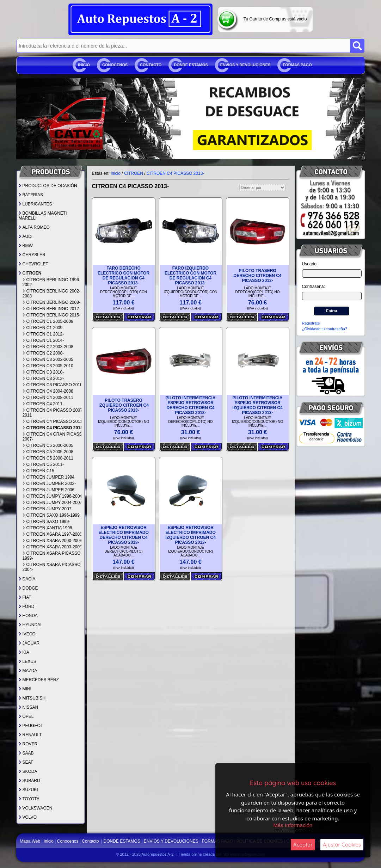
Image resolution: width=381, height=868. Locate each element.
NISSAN (29, 707)
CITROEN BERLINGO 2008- (51, 302)
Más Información (293, 825)
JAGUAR (29, 643)
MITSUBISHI (33, 698)
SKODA (28, 771)
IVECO (27, 634)
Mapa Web (30, 841)
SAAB (26, 753)
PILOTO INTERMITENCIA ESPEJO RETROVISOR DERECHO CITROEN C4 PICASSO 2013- (191, 405)
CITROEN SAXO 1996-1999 (51, 515)
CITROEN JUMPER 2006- (49, 490)
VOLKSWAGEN (36, 808)
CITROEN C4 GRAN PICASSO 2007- (54, 437)
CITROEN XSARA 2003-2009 (52, 547)
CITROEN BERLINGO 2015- (51, 315)
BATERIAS (31, 195)
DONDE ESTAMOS (191, 65)
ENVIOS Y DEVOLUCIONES (245, 65)
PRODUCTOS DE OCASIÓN (48, 186)
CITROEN (30, 273)
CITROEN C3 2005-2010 (48, 366)
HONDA (28, 616)
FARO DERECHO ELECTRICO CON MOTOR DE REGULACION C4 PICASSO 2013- (124, 276)
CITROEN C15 (38, 471)
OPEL (26, 716)
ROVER (28, 744)
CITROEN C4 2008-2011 (48, 398)
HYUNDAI (30, 625)
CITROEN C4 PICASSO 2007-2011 (53, 413)
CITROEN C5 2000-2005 (48, 445)
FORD (27, 607)
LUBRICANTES (35, 204)
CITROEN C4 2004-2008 (48, 391)
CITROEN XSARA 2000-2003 (52, 541)
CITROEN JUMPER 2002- (49, 484)
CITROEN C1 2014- (43, 340)
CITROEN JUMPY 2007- (48, 509)
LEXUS (27, 661)
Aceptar (303, 845)
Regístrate (311, 323)
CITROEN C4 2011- (43, 404)
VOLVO (28, 817)
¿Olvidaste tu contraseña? (325, 329)
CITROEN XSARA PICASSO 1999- (52, 556)
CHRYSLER (32, 255)
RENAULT (30, 735)
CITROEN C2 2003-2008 (48, 347)
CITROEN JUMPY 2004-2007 (53, 503)
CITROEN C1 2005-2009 (48, 321)
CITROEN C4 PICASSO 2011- (53, 421)
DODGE (28, 588)
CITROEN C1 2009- (43, 328)
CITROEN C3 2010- (43, 372)
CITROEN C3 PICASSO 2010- (53, 385)
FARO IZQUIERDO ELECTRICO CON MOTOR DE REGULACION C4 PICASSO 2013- (190, 276)
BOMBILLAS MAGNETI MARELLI (43, 216)
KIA (24, 652)
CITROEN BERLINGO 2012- (51, 309)
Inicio (84, 65)
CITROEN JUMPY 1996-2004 (53, 496)
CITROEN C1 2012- (43, 334)
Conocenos (115, 65)
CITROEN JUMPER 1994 (49, 477)
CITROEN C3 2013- (43, 378)
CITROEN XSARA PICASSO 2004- (52, 567)
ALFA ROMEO (34, 227)
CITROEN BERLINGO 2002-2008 (51, 294)
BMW (26, 246)
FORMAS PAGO (297, 65)
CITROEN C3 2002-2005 (48, 359)
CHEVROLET (33, 264)
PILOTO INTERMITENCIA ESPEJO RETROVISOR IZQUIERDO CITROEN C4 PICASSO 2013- (257, 405)
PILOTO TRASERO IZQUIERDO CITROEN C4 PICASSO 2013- (124, 405)
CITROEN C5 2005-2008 (48, 452)
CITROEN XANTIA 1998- (48, 528)
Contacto (151, 65)
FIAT (25, 597)
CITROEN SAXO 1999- (47, 522)
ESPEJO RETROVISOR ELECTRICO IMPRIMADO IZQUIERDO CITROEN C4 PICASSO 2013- (190, 535)
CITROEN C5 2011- (43, 464)
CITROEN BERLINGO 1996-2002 (51, 282)
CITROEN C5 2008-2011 (48, 458)
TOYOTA (29, 799)
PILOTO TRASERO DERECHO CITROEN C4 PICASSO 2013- (257, 276)
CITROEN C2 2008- (43, 353)
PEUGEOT (31, 726)
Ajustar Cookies (342, 845)
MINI (25, 689)
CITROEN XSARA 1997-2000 (52, 534)
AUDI (26, 236)
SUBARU (29, 781)
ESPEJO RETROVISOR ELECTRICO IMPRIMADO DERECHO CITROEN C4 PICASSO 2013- (124, 535)
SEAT (26, 762)
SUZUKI (28, 790)
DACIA (27, 579)
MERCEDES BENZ (39, 680)
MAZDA (28, 671)
